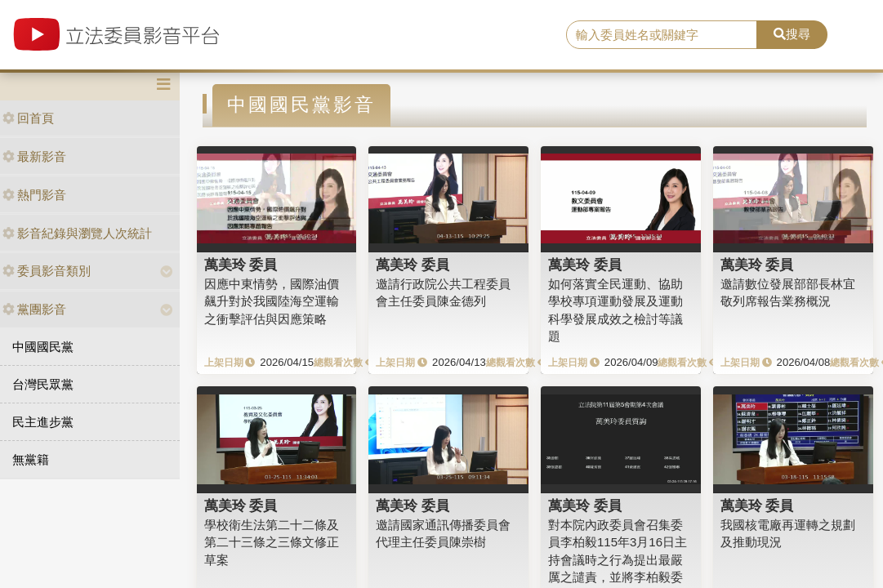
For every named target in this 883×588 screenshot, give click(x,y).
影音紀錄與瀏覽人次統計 (77, 233)
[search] (661, 35)
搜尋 (792, 34)
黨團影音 (34, 309)
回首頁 (28, 118)
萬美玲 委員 (241, 265)
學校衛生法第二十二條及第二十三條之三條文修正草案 (272, 542)
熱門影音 (34, 195)
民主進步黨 (43, 422)
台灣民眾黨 (43, 384)
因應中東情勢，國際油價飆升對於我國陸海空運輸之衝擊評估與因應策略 (272, 301)
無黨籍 (31, 459)
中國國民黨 (43, 347)
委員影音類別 (47, 271)
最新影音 (34, 156)
